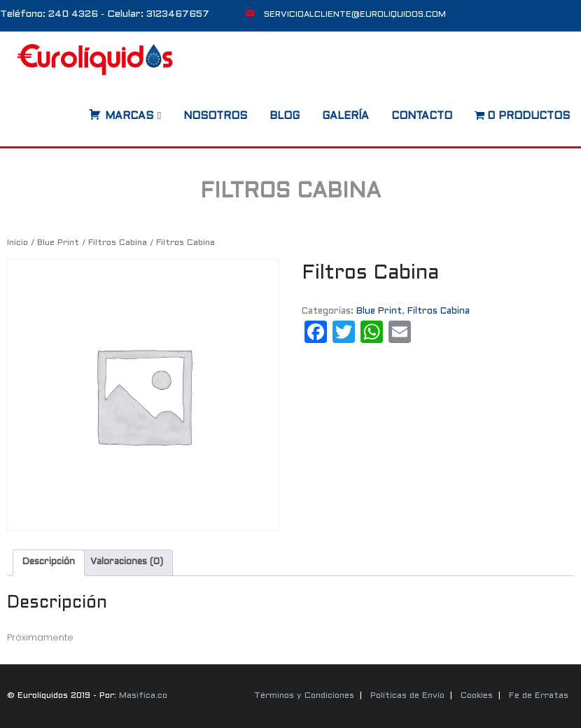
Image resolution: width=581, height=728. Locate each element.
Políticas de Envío (407, 696)
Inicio (17, 243)
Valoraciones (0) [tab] (127, 562)
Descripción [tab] (49, 562)
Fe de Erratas (539, 696)
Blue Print (58, 243)
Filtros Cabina (118, 243)
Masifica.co (143, 696)
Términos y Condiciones (304, 696)
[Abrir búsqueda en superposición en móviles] (75, 111)
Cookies (477, 696)
